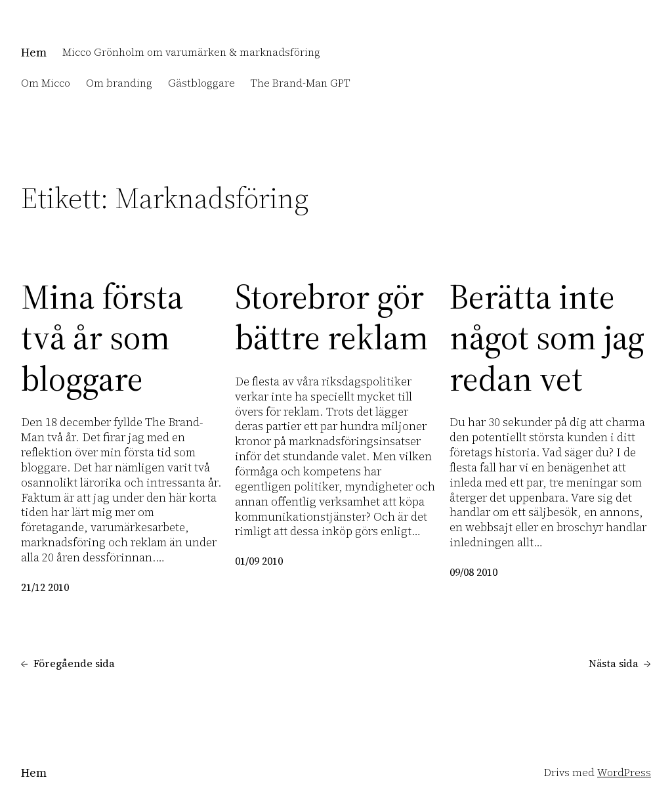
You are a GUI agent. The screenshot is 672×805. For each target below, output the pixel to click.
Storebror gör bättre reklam (331, 317)
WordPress (624, 772)
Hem (34, 53)
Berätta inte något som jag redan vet (547, 338)
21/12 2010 (45, 587)
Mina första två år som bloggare (102, 338)
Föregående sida (68, 664)
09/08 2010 (473, 572)
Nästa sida (620, 664)
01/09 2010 (259, 561)
